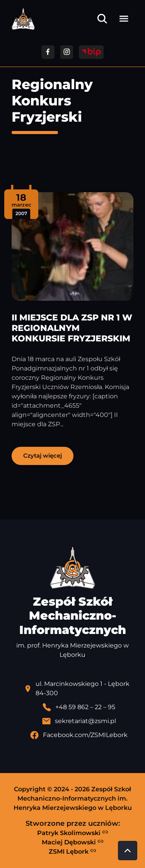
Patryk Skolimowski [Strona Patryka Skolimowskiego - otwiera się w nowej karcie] (73, 833)
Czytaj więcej (43, 456)
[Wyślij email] (79, 721)
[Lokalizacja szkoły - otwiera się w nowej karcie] (79, 689)
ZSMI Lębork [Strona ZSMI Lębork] (72, 851)
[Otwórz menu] (124, 19)
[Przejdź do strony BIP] (91, 52)
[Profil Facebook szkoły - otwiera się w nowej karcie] (79, 735)
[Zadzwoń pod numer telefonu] (79, 707)
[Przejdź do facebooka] (48, 52)
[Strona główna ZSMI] (23, 19)
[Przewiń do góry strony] (128, 851)
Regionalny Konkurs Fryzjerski (52, 101)
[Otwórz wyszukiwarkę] (102, 19)
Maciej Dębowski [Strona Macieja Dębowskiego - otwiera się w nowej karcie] (73, 842)
